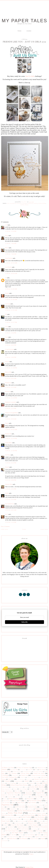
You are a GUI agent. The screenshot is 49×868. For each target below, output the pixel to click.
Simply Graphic (6, 821)
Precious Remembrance (8, 811)
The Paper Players (18, 833)
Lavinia (4, 797)
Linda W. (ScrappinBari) (12, 413)
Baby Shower (42, 770)
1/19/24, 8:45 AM (11, 378)
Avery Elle (30, 770)
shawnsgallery (26, 819)
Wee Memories (23, 839)
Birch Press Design (6, 772)
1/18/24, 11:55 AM (11, 310)
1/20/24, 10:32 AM (11, 430)
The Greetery (39, 831)
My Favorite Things (21, 203)
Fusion (15, 789)
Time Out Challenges (30, 835)
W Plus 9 (5, 839)
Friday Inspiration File (7, 789)
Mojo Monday (7, 801)
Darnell (7, 467)
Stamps (25, 823)
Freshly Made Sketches (37, 787)
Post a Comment (5, 526)
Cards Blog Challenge (38, 772)
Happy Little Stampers (7, 791)
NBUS (14, 803)
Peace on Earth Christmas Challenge (35, 805)
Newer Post (44, 529)
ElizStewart (8, 383)
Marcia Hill (8, 372)
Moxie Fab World (17, 801)
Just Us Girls (11, 203)
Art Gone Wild (14, 770)
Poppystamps (42, 203)
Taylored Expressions (23, 827)
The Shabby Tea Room (33, 833)
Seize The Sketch (6, 819)
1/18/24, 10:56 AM (11, 273)
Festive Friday (5, 787)
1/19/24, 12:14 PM (11, 398)
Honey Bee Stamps (27, 791)
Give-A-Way (33, 789)
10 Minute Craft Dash (8, 768)
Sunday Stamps (44, 823)
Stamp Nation (40, 821)
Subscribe (25, 622)
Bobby (7, 493)
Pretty (42, 811)
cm (6, 278)
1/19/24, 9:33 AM (11, 387)
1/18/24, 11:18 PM (11, 368)
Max (24, 799)
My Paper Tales (24, 21)
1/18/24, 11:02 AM (11, 289)
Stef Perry (8, 455)
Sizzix (14, 821)
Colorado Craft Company (41, 779)
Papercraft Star (42, 803)
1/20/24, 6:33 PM (11, 463)
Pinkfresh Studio (32, 203)
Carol (7, 327)
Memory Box (30, 799)
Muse (26, 801)
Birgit (7, 236)
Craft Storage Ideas (37, 781)
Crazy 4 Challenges (12, 783)
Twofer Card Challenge (27, 837)
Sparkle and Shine (21, 821)
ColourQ (7, 781)
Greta (7, 337)
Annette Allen (9, 484)
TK (6, 314)
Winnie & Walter (34, 839)
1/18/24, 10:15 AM (11, 263)
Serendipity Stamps (16, 819)
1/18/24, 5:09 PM (11, 357)
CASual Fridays (15, 775)
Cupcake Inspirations (22, 783)
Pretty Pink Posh (15, 813)
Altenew (4, 769)
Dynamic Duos (41, 785)
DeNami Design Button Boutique (19, 785)
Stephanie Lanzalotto (11, 402)
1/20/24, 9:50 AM (11, 419)
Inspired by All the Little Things (10, 795)
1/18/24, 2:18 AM (11, 231)
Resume (29, 31)
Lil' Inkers (45, 797)
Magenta (5, 799)
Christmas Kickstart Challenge (38, 775)
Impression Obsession (14, 793)
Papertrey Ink (7, 805)
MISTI (46, 799)
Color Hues (11, 779)
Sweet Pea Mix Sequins (17, 825)
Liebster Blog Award (35, 797)
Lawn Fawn (10, 797)
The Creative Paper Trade (12, 831)
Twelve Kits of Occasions (13, 837)
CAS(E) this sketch (39, 773)
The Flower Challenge (27, 831)
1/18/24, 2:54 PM (11, 333)
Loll (6, 225)
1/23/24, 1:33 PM (11, 522)
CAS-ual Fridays (25, 773)
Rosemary (8, 392)
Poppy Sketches (22, 809)
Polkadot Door (13, 809)
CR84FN (27, 781)
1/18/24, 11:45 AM (11, 300)
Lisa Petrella (8, 267)
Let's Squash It (26, 797)
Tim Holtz (21, 835)
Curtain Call (31, 783)
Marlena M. (8, 434)
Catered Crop (24, 775)
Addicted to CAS (41, 768)
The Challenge (35, 829)
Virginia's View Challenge (41, 837)
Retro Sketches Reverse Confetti (12, 817)
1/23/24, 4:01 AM (11, 510)
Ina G (7, 514)
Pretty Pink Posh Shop (8, 815)
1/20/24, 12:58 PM (11, 451)
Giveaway (42, 789)
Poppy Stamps (30, 809)
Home (20, 31)
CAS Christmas (12, 773)
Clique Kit (23, 777)
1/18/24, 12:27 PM (11, 322)
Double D (33, 785)
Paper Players (21, 803)
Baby (36, 770)
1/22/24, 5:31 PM (11, 500)
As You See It (23, 770)
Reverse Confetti (26, 817)
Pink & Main (10, 807)
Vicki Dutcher (9, 258)
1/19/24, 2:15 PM (11, 408)
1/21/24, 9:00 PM (11, 480)
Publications (19, 815)
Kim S (7, 248)
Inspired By (40, 793)
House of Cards (38, 791)
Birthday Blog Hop (17, 772)
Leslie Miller (9, 443)
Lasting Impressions (41, 795)
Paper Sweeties (32, 803)
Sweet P (6, 825)
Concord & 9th (18, 781)
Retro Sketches (43, 815)
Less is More (18, 797)
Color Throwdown (21, 779)
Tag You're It (11, 827)
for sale (26, 787)
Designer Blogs (29, 867)
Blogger (31, 854)
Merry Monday (40, 799)
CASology (5, 775)
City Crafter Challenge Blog (9, 777)
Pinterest (41, 807)
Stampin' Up (10, 823)
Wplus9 (43, 839)
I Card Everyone (9, 349)
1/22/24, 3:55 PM (11, 489)
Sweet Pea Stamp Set (32, 825)
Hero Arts (17, 791)
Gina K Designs (23, 789)
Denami (38, 783)
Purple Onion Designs (29, 815)
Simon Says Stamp (38, 819)
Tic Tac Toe (13, 835)
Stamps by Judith (33, 823)
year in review (5, 841)
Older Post (4, 529)
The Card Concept (24, 829)
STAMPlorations (18, 823)
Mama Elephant (14, 799)
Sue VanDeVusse (10, 504)
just (20, 795)
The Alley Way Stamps (11, 829)
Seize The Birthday (40, 817)
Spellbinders (31, 821)
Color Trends (29, 779)
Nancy (7, 423)
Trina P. (7, 362)
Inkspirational (29, 793)
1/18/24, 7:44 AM (11, 243)
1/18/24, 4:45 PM (11, 345)
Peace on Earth (22, 805)
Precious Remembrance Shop (27, 811)
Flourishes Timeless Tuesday (17, 787)
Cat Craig (8, 304)
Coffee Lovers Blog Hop (33, 777)
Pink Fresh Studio (20, 807)
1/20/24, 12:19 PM (11, 438)
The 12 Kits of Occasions (39, 827)
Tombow (39, 835)
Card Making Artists (27, 772)
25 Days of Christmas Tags (24, 768)
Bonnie (7, 293)
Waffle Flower (24, 205)
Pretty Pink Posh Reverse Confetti (37, 813)
